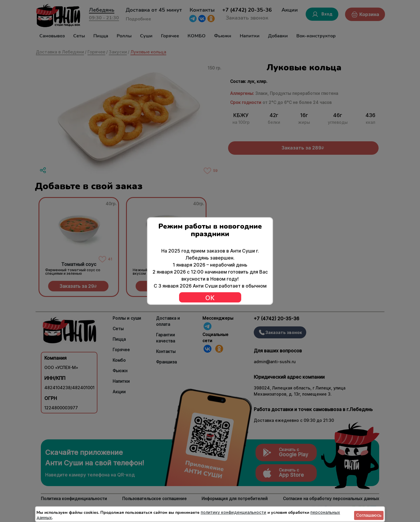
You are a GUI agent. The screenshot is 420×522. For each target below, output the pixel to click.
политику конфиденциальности (233, 512)
